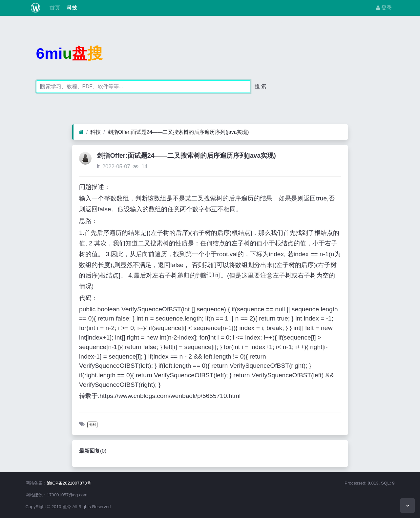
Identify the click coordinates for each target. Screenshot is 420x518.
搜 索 (261, 86)
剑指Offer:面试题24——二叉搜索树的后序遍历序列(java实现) (178, 132)
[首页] (81, 132)
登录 (384, 8)
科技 (71, 8)
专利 (93, 425)
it (98, 166)
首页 (54, 8)
